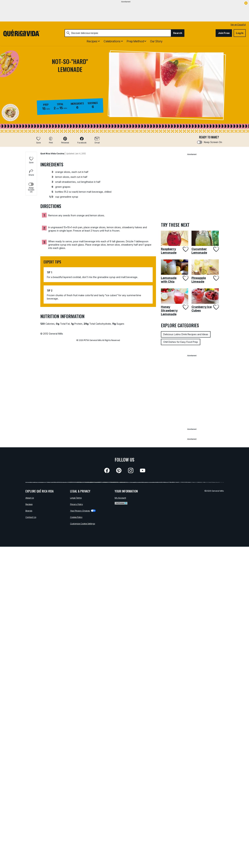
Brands (29, 511)
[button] (65, 140)
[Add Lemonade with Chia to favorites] (185, 278)
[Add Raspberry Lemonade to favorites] (185, 249)
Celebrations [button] (112, 41)
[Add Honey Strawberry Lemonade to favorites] (185, 307)
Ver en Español (238, 25)
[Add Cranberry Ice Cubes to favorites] (216, 307)
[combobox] (118, 33)
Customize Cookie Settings (83, 524)
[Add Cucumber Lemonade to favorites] (216, 249)
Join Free (224, 33)
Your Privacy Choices (83, 511)
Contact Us (31, 517)
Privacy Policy (77, 504)
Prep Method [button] (135, 41)
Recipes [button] (92, 41)
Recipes (29, 504)
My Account (120, 498)
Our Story (156, 41)
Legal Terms (76, 498)
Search (178, 33)
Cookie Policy (76, 517)
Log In (240, 33)
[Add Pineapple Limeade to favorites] (216, 278)
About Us (30, 498)
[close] (246, 3)
